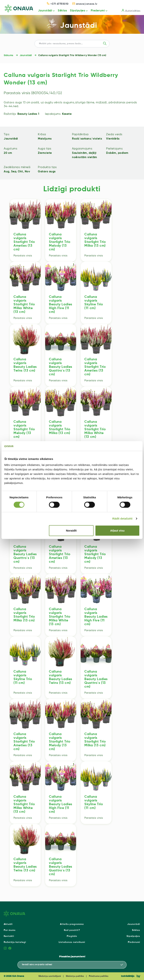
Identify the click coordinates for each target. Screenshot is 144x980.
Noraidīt (71, 531)
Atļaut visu (117, 531)
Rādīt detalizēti (122, 519)
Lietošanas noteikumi (72, 942)
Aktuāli (8, 924)
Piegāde (72, 936)
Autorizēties (131, 11)
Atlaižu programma (72, 924)
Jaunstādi (43, 11)
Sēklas (61, 11)
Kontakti (9, 936)
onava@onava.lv (85, 4)
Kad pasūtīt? (72, 930)
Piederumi (97, 11)
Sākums (9, 55)
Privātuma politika (99, 976)
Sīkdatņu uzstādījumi (50, 976)
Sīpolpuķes (76, 11)
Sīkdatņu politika (75, 976)
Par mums (10, 930)
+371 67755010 (58, 4)
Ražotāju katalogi (15, 942)
